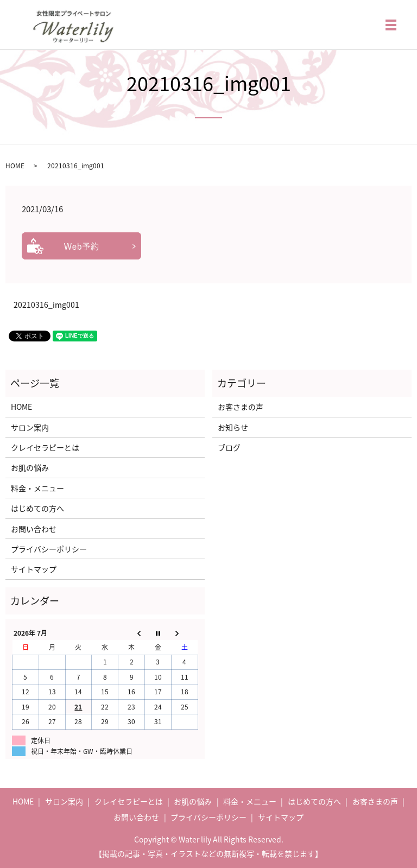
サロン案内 (30, 427)
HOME (15, 166)
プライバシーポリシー (49, 549)
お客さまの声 (241, 407)
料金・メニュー (37, 488)
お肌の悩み (30, 467)
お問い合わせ (34, 529)
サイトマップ (34, 569)
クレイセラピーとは (45, 447)
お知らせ (233, 427)
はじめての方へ (37, 508)
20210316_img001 (46, 305)
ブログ (229, 447)
